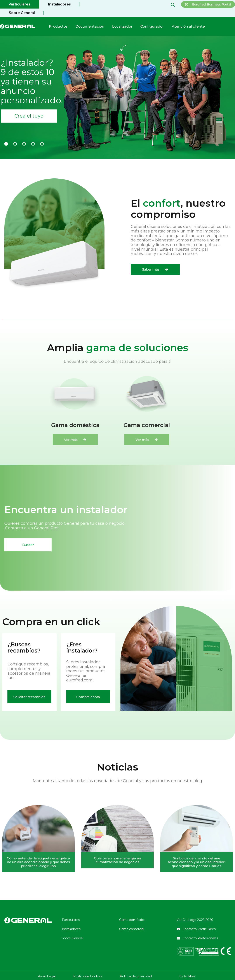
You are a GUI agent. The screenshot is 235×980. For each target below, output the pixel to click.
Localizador (122, 26)
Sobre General (22, 13)
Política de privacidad (136, 976)
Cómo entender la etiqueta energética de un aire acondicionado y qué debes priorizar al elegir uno (38, 919)
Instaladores (59, 4)
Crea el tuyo (29, 116)
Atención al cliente (188, 26)
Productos (58, 26)
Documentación (90, 26)
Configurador (152, 26)
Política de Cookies (88, 976)
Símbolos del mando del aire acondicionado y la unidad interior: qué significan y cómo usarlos (197, 919)
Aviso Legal (47, 976)
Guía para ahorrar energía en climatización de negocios (117, 917)
